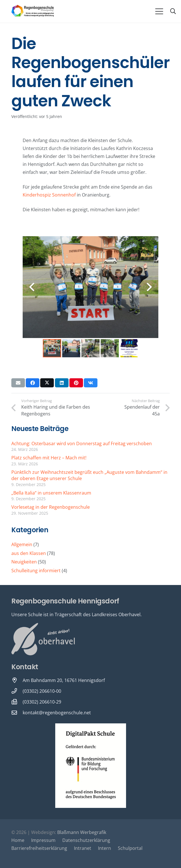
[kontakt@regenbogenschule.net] (17, 712)
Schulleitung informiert (36, 571)
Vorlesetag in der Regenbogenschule (51, 507)
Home (18, 840)
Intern (105, 848)
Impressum (43, 840)
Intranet (83, 848)
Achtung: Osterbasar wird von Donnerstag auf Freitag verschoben (82, 443)
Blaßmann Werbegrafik (82, 832)
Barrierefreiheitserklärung (39, 848)
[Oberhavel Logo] (43, 639)
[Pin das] (76, 383)
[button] (159, 11)
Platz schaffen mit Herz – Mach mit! (49, 458)
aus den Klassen (29, 553)
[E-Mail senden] (18, 383)
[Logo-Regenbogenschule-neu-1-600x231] (33, 11)
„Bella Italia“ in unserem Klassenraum (51, 493)
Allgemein (22, 544)
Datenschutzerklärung (86, 840)
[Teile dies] (33, 383)
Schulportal (130, 848)
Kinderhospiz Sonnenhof (49, 195)
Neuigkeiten (24, 562)
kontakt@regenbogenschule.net (57, 713)
